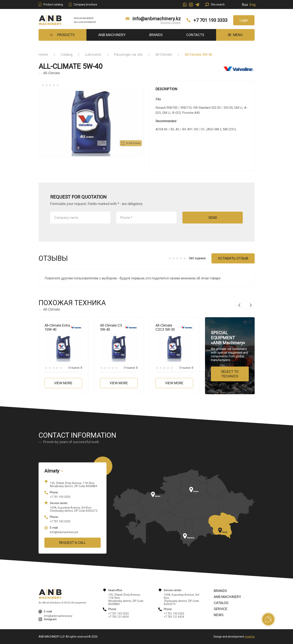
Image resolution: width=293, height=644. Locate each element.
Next (251, 305)
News (219, 615)
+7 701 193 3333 (210, 20)
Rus (245, 5)
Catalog (67, 54)
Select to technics (230, 374)
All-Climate (164, 54)
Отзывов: (75, 368)
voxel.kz (250, 637)
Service (221, 609)
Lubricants (93, 54)
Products (62, 35)
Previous (239, 305)
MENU (235, 35)
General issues (170, 23)
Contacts (195, 35)
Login (244, 20)
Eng (253, 5)
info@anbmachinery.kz (157, 19)
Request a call (72, 543)
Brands (156, 35)
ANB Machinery (112, 35)
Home (43, 54)
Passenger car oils (128, 54)
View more (63, 383)
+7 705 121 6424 (118, 617)
